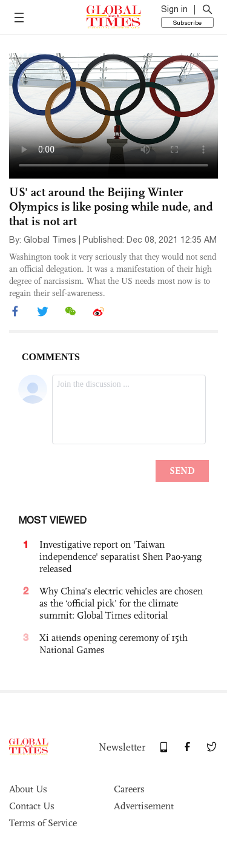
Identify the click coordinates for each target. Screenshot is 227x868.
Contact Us (32, 806)
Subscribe (187, 22)
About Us (28, 789)
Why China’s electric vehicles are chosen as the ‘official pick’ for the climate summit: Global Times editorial (121, 603)
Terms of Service (43, 823)
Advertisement (144, 806)
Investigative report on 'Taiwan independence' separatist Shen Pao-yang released (120, 557)
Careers (129, 789)
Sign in (174, 9)
